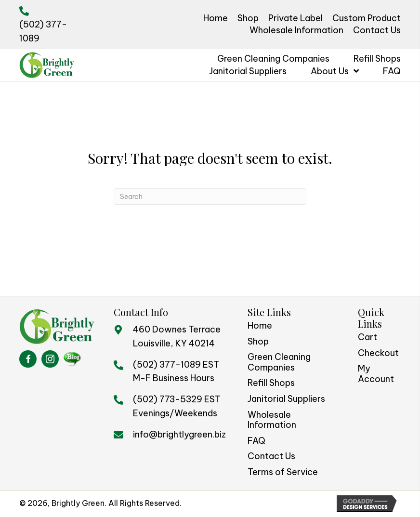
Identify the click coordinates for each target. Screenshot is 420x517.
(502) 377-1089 (167, 365)
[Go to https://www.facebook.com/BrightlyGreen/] (28, 359)
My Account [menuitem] (376, 374)
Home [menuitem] (260, 325)
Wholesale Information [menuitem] (272, 420)
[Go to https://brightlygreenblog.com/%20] (72, 359)
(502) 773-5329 (168, 399)
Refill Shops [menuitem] (271, 383)
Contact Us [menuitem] (271, 456)
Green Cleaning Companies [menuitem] (279, 362)
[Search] (210, 197)
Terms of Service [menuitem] (283, 472)
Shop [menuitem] (258, 341)
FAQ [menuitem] (256, 441)
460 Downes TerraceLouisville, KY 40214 (177, 336)
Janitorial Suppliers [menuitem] (286, 399)
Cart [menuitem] (367, 337)
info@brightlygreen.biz (179, 434)
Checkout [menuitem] (378, 353)
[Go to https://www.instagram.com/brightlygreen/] (50, 359)
